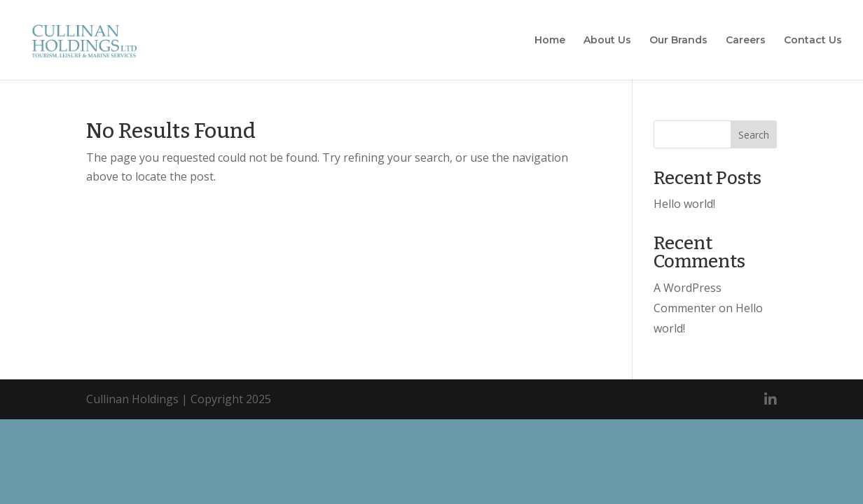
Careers (746, 41)
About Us (607, 41)
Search (754, 135)
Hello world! (684, 204)
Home (550, 41)
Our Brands (678, 41)
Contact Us (813, 41)
